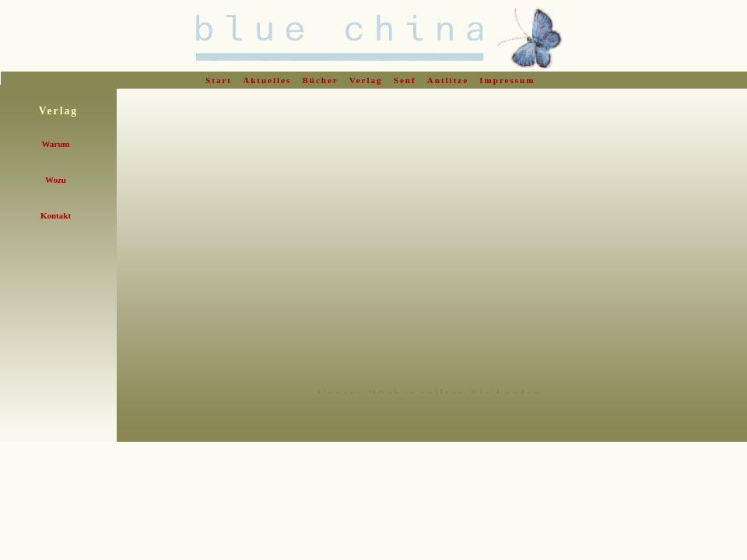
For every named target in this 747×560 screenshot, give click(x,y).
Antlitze (450, 80)
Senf (407, 80)
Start (221, 80)
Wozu (56, 180)
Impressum (509, 80)
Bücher (323, 80)
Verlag (368, 80)
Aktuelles (269, 80)
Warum (55, 144)
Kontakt (56, 215)
